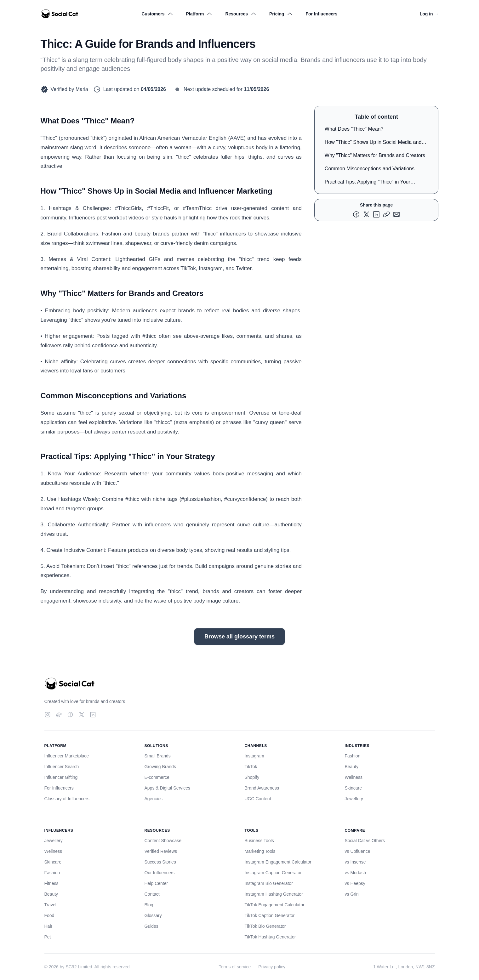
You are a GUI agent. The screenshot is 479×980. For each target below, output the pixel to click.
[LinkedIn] (93, 715)
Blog (149, 905)
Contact (152, 894)
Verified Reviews (161, 851)
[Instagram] (48, 715)
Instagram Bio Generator (269, 883)
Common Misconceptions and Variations (370, 169)
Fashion (353, 756)
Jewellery (354, 799)
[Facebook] (70, 715)
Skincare (353, 788)
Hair (48, 926)
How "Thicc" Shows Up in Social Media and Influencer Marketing (373, 143)
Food (49, 915)
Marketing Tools (260, 851)
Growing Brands (160, 767)
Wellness (354, 777)
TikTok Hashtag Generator (270, 937)
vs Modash (356, 873)
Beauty (352, 767)
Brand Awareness (262, 788)
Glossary (153, 915)
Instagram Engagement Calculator (278, 862)
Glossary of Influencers (67, 799)
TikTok (251, 767)
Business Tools (259, 841)
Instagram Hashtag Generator (274, 894)
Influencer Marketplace (67, 756)
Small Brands (158, 756)
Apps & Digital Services (168, 788)
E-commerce (157, 777)
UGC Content (258, 799)
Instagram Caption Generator (273, 873)
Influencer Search (62, 767)
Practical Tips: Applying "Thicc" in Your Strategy (368, 183)
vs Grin (352, 894)
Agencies (154, 799)
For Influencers (321, 14)
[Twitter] (82, 715)
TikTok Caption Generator (270, 915)
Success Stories (160, 862)
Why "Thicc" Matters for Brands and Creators (375, 155)
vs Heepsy (355, 883)
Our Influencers (160, 873)
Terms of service (235, 967)
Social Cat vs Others (365, 841)
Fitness (51, 883)
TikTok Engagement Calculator (275, 905)
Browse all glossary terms (239, 637)
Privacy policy (272, 967)
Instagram (254, 756)
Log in (429, 14)
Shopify (252, 777)
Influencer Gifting (61, 777)
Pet (48, 937)
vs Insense (355, 862)
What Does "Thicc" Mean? (354, 129)
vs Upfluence (358, 851)
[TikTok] (59, 715)
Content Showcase (163, 841)
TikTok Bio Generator (265, 926)
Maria (82, 89)
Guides (151, 926)
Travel (50, 905)
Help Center (156, 883)
